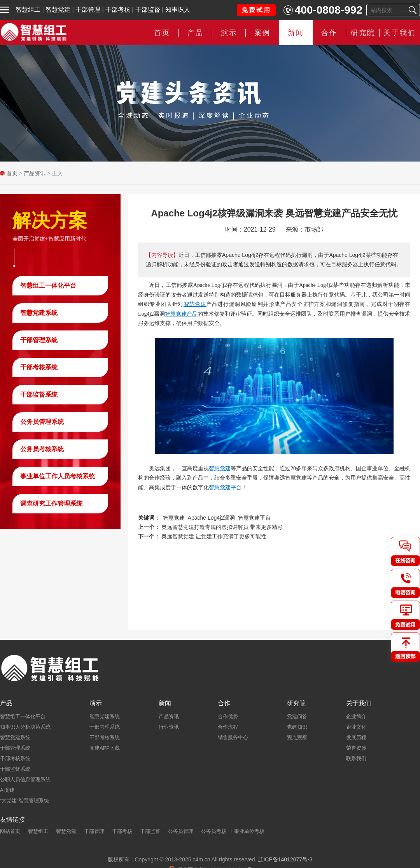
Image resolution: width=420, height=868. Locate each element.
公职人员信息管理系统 (25, 779)
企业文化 (356, 727)
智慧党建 (58, 10)
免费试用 (256, 10)
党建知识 (297, 727)
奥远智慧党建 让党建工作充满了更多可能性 (214, 536)
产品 (196, 33)
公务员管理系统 (42, 422)
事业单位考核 (249, 831)
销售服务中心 (233, 737)
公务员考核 (214, 831)
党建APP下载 (105, 748)
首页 (162, 33)
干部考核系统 (39, 367)
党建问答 (297, 716)
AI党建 (7, 790)
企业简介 (356, 716)
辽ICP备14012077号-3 (285, 859)
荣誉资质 (356, 748)
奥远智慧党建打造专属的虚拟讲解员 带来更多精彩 (222, 527)
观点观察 (297, 737)
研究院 (363, 33)
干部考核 (118, 10)
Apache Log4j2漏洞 (211, 518)
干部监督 (148, 10)
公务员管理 (181, 831)
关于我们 (400, 33)
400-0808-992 (329, 10)
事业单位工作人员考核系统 (58, 476)
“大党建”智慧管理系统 (24, 800)
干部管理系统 (39, 340)
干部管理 (88, 10)
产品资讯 (35, 173)
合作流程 (228, 727)
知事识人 (178, 10)
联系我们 (356, 758)
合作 (329, 33)
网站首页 (10, 831)
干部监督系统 (39, 394)
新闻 (296, 33)
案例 (262, 33)
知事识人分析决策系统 (25, 727)
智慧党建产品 (181, 314)
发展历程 (356, 737)
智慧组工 (28, 10)
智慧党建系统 (39, 313)
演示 (229, 33)
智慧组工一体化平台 (48, 286)
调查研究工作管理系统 (51, 503)
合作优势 (228, 716)
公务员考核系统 (42, 449)
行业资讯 (169, 727)
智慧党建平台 (225, 487)
